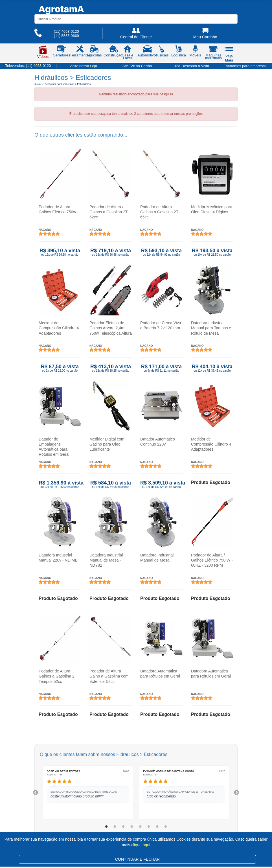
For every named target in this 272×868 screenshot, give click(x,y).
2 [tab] (115, 827)
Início (38, 84)
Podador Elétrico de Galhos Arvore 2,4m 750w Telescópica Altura (111, 328)
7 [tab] (157, 827)
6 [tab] (149, 827)
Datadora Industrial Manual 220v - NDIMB (58, 558)
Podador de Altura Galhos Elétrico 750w (57, 209)
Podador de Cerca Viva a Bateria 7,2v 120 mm (161, 325)
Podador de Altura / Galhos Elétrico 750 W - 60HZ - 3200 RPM (212, 560)
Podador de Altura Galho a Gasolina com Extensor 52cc (109, 676)
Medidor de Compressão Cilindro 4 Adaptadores (59, 328)
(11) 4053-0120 (66, 31)
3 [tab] (123, 827)
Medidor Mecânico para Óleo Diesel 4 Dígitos (212, 209)
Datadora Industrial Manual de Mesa (157, 558)
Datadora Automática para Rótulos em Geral (160, 674)
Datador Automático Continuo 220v (158, 442)
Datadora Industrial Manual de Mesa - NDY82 (106, 560)
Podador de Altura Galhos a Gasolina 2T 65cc (159, 212)
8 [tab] (166, 827)
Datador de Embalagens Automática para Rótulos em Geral (54, 447)
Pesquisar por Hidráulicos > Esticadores (68, 84)
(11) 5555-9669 (66, 36)
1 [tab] (106, 827)
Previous (36, 793)
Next (236, 793)
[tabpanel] (88, 793)
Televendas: (28, 66)
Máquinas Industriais (213, 54)
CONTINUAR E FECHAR (137, 859)
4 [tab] (132, 827)
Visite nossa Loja (83, 66)
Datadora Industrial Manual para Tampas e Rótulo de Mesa (211, 328)
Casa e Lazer (127, 54)
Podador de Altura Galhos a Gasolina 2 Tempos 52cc (57, 676)
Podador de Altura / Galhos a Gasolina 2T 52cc (108, 212)
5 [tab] (140, 827)
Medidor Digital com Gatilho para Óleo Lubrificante (107, 444)
